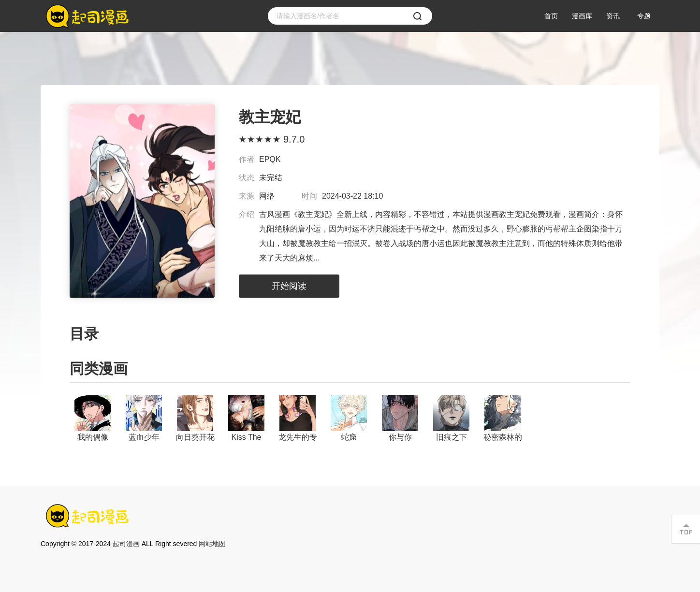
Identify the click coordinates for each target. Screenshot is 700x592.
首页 (551, 16)
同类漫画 (99, 368)
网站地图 (212, 544)
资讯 (613, 16)
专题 (644, 16)
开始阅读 (289, 286)
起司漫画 (126, 544)
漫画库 (582, 16)
